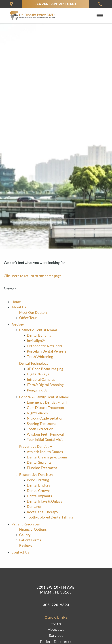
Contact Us (20, 552)
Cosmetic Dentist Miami (38, 330)
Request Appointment (56, 4)
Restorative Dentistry (36, 475)
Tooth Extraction (40, 429)
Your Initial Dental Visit (45, 440)
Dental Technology (34, 364)
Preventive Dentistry (36, 447)
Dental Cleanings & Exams (47, 457)
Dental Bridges (38, 485)
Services (18, 325)
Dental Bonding (39, 335)
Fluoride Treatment (42, 468)
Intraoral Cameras (41, 380)
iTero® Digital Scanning (45, 385)
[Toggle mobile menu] (100, 16)
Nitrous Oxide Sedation (45, 418)
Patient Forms (30, 540)
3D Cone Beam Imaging (45, 369)
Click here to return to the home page (33, 276)
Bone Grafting (38, 480)
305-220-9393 (56, 605)
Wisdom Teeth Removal (45, 434)
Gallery (25, 535)
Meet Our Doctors (33, 313)
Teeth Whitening (40, 357)
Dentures (34, 507)
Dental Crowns (39, 491)
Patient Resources (26, 524)
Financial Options (33, 529)
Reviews (26, 546)
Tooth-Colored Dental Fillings (50, 517)
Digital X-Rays (38, 374)
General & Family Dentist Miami (44, 397)
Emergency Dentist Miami (47, 402)
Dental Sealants (39, 462)
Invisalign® (36, 341)
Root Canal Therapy (42, 512)
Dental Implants (39, 496)
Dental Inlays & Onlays (44, 501)
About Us (19, 307)
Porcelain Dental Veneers (47, 351)
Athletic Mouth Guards (45, 452)
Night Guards (37, 413)
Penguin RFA (37, 390)
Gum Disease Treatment (46, 408)
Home (16, 302)
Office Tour (28, 318)
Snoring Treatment (41, 424)
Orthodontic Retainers (45, 346)
